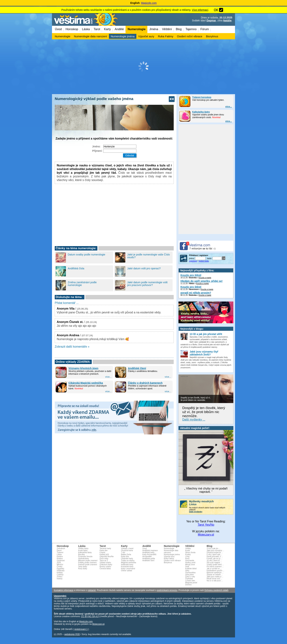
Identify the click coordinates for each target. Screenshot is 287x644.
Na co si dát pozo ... (215, 581)
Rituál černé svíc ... (214, 579)
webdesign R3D (72, 634)
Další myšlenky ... (194, 420)
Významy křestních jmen (83, 368)
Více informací (200, 10)
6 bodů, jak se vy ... (215, 559)
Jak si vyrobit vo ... (214, 569)
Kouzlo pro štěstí (191, 275)
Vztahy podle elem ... (215, 565)
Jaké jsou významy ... (215, 550)
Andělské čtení (137, 368)
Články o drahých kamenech (145, 383)
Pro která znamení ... (215, 567)
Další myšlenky (196, 512)
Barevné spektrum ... (215, 573)
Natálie (227, 20)
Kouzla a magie (205, 278)
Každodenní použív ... (216, 571)
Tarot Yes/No (206, 525)
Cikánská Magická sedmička (86, 383)
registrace (193, 261)
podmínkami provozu (167, 590)
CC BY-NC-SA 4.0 (90, 616)
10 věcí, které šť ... (214, 561)
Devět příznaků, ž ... (215, 557)
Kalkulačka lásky (201, 112)
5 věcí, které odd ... (214, 554)
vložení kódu (204, 261)
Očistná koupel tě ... (215, 552)
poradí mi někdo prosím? (196, 293)
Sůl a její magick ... (214, 563)
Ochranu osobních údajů (216, 590)
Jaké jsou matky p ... (215, 577)
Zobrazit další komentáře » (72, 347)
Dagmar (211, 20)
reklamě (92, 590)
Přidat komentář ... (67, 303)
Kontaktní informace (64, 590)
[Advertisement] (143, 67)
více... (229, 107)
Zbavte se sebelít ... (215, 575)
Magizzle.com (149, 3)
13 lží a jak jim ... (213, 548)
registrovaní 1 (81, 629)
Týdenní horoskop (202, 97)
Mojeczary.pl (206, 535)
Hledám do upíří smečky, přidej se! (202, 281)
